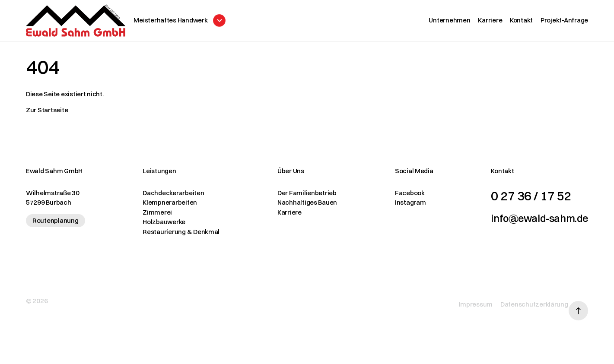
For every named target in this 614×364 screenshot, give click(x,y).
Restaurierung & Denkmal (176, 236)
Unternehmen (449, 22)
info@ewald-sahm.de (529, 222)
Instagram (394, 207)
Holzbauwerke (159, 226)
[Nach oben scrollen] (578, 302)
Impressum (463, 302)
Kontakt (521, 22)
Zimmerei (152, 216)
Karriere (490, 22)
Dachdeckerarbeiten (168, 197)
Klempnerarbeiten (165, 207)
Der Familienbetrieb (296, 197)
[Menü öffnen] (205, 23)
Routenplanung (56, 224)
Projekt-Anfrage (564, 22)
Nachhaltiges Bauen (296, 207)
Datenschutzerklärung (522, 302)
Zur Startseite (47, 114)
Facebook (393, 197)
